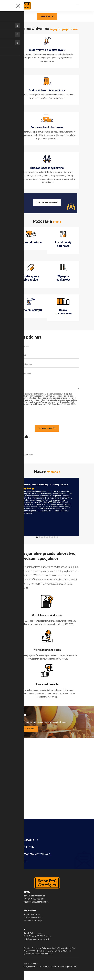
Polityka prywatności (27, 972)
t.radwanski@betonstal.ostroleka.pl (33, 945)
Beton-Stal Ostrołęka (24, 460)
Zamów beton (47, 17)
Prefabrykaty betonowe (63, 249)
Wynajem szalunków (63, 283)
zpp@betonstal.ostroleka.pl (33, 859)
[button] (37, 543)
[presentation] (25, 420)
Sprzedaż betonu (31, 247)
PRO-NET (73, 972)
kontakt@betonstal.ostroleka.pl (33, 907)
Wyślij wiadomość (47, 434)
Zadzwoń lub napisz (47, 207)
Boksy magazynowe (63, 317)
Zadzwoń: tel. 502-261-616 (22, 734)
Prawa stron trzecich (48, 972)
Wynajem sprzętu (31, 315)
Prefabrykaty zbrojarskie (31, 283)
